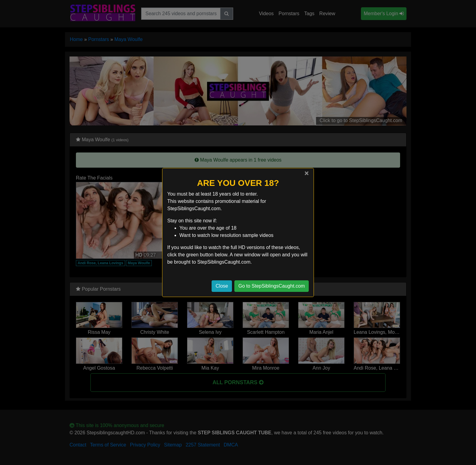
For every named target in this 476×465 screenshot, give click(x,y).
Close (222, 286)
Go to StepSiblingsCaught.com (272, 286)
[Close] (307, 173)
